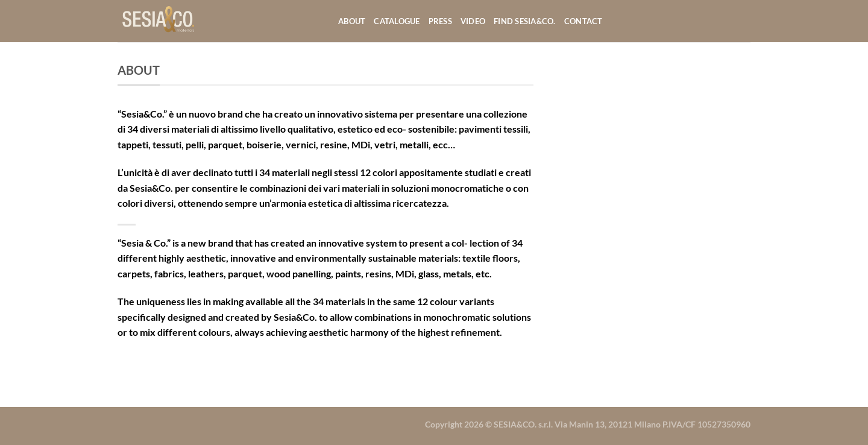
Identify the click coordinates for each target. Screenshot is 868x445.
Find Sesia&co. (525, 21)
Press (440, 21)
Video (473, 21)
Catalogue (397, 21)
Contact (583, 21)
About (352, 21)
